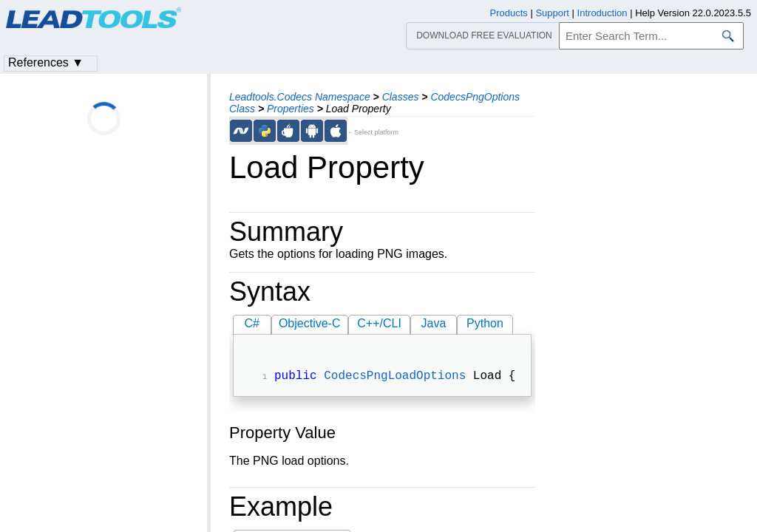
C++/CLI (379, 323)
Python (485, 323)
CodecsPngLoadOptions (395, 378)
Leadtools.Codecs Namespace (300, 97)
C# (252, 323)
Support (552, 13)
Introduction (602, 13)
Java (434, 323)
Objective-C (310, 323)
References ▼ (46, 62)
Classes (401, 97)
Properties (291, 109)
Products (509, 13)
